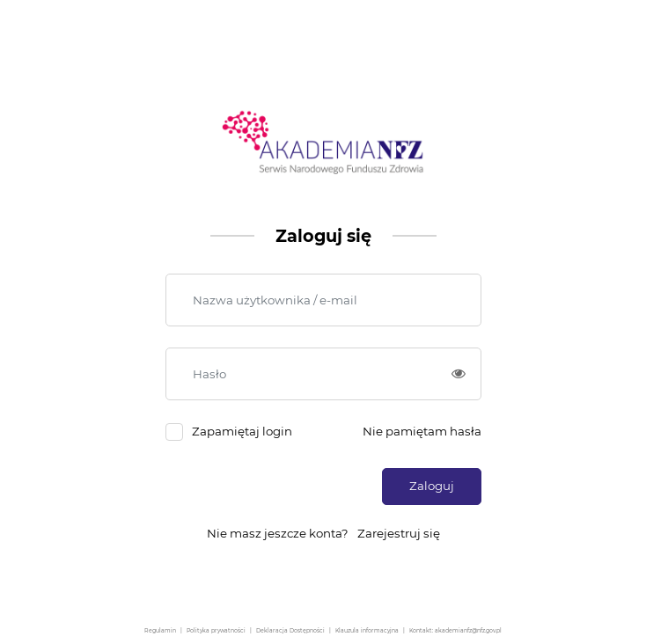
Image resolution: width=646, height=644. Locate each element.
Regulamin (160, 631)
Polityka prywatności (216, 631)
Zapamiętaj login (242, 431)
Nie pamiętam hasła (422, 431)
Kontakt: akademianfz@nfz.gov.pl (455, 631)
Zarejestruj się (399, 533)
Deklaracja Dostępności (290, 631)
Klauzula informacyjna (367, 631)
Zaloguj (432, 486)
